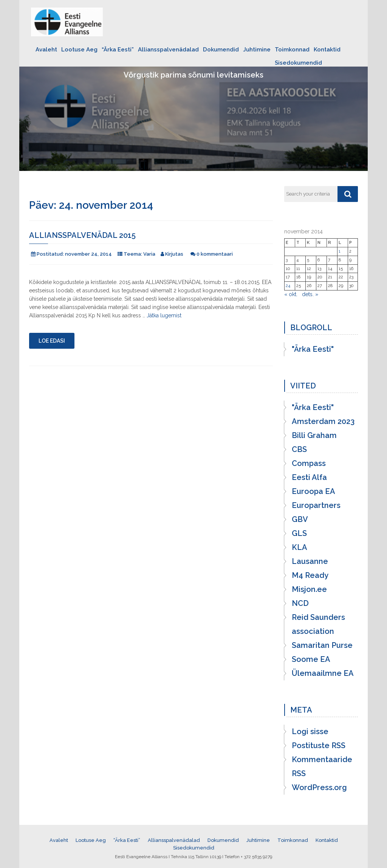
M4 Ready (310, 575)
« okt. (291, 294)
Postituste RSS (319, 745)
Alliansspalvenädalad (168, 50)
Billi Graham (314, 435)
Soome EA (311, 659)
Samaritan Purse (322, 645)
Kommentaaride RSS (322, 766)
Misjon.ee (309, 589)
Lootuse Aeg (79, 50)
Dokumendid (221, 50)
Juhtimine (257, 50)
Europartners (316, 505)
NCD (300, 603)
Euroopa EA (313, 491)
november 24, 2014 (88, 254)
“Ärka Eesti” (118, 50)
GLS (299, 533)
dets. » (310, 294)
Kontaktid (327, 50)
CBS (299, 449)
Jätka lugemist (164, 315)
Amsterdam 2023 (323, 421)
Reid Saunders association (318, 624)
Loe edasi (52, 341)
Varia (149, 254)
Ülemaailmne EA (323, 673)
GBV (300, 519)
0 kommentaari (215, 254)
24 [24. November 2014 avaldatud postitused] (288, 286)
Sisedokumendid (298, 63)
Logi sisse (310, 731)
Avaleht (46, 50)
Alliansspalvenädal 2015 (82, 235)
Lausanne (310, 561)
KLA (300, 547)
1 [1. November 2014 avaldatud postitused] (340, 251)
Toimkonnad (292, 50)
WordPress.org (319, 787)
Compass (309, 463)
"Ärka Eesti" (313, 349)
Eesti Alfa (309, 477)
